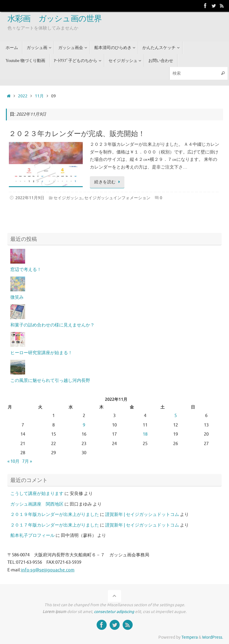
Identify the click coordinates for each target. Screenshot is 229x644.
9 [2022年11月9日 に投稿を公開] (84, 425)
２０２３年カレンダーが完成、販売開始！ (77, 134)
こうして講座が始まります (37, 494)
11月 (39, 96)
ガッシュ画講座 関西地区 (37, 504)
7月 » (27, 461)
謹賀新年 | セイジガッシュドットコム (142, 515)
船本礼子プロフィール (33, 536)
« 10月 (13, 461)
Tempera (190, 637)
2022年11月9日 (30, 198)
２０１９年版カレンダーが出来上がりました (55, 515)
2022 (23, 96)
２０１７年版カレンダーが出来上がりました (55, 525)
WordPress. (213, 637)
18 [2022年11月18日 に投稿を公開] (145, 434)
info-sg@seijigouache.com (48, 570)
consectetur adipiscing (114, 612)
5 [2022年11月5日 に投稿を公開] (176, 416)
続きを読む (108, 182)
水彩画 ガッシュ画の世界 (55, 19)
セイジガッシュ (68, 198)
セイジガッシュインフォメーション (117, 198)
